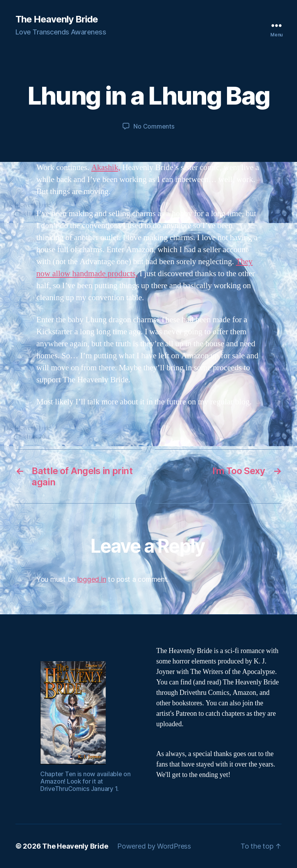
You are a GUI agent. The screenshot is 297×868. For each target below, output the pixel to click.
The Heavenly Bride (57, 19)
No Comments (154, 126)
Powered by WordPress (154, 846)
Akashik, (106, 168)
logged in (92, 579)
